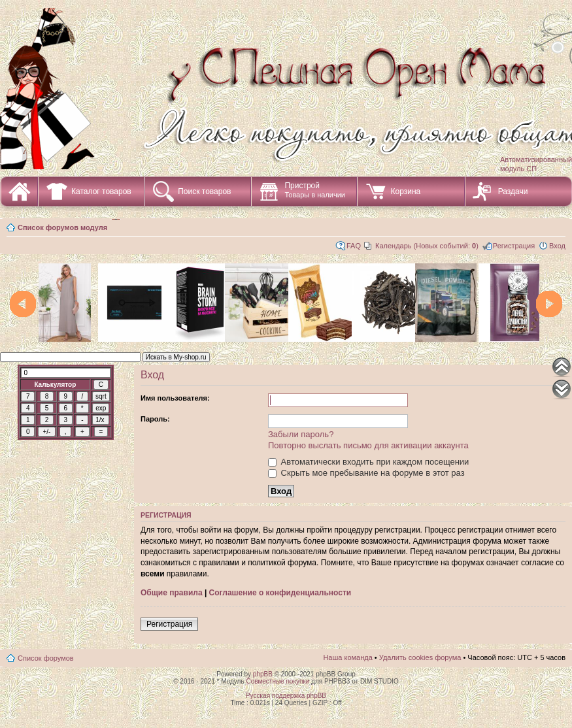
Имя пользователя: (175, 398)
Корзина (405, 191)
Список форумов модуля (62, 227)
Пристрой (315, 190)
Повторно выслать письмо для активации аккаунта (368, 445)
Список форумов (46, 658)
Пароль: (155, 419)
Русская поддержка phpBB (286, 696)
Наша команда (347, 657)
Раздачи (513, 191)
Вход (557, 246)
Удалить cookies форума (420, 657)
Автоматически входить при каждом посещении (368, 462)
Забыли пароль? (301, 434)
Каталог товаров (101, 191)
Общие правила (172, 593)
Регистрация (514, 246)
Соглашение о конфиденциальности (280, 593)
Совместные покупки (278, 681)
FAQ (354, 246)
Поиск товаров (204, 191)
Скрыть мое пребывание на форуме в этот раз (366, 473)
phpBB (263, 674)
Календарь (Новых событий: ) (427, 246)
